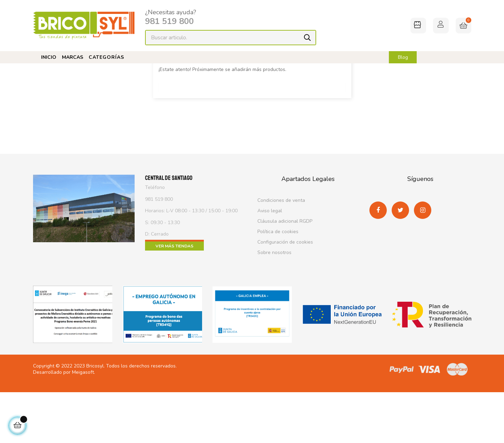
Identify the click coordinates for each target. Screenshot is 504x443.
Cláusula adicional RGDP (285, 275)
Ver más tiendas (174, 300)
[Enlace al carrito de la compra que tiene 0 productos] (463, 26)
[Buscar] (252, 139)
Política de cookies (278, 286)
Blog (403, 57)
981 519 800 (169, 21)
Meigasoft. (83, 423)
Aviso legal (270, 265)
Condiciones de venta (281, 254)
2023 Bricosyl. (89, 417)
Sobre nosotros (274, 306)
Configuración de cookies (285, 296)
